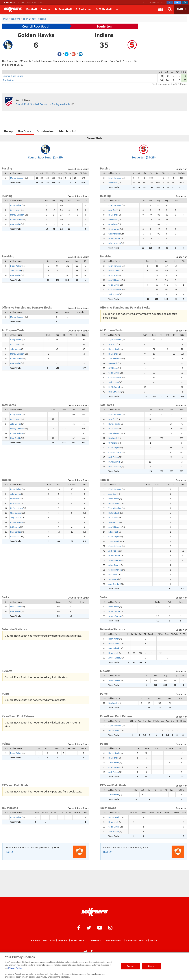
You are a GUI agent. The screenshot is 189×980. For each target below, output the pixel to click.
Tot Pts (83, 748)
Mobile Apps (49, 940)
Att (42, 173)
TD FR (53, 813)
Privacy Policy (78, 940)
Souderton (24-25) (144, 157)
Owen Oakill (15, 499)
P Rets (156, 721)
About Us (35, 940)
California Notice (114, 940)
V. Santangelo (114, 234)
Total (84, 335)
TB (183, 676)
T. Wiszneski (114, 762)
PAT (136, 790)
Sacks (58, 602)
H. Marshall (113, 215)
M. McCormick (114, 238)
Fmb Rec (152, 634)
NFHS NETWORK (36, 2)
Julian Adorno (114, 565)
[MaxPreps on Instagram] (185, 2)
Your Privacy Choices (136, 940)
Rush (48, 335)
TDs (39, 748)
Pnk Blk (81, 312)
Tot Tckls (72, 484)
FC (177, 721)
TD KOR (77, 813)
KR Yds (183, 721)
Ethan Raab (113, 532)
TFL (84, 484)
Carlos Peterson (115, 570)
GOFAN (21, 2)
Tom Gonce (113, 579)
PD (145, 634)
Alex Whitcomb (115, 280)
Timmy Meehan (115, 508)
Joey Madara (16, 518)
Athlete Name (16, 173)
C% (53, 173)
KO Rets (133, 721)
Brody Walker (16, 205)
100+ (78, 201)
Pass (64, 410)
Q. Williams (113, 224)
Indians (104, 35)
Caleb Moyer (114, 229)
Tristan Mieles (114, 680)
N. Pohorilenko (16, 508)
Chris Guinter (16, 513)
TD (66, 173)
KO (147, 676)
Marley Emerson (17, 178)
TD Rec (45, 813)
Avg (60, 173)
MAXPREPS (9, 2)
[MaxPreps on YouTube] (100, 928)
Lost (67, 312)
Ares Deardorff (115, 584)
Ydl (71, 602)
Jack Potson (114, 294)
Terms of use (95, 940)
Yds (47, 173)
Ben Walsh (113, 183)
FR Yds (160, 634)
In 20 (181, 698)
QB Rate (83, 173)
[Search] (170, 9)
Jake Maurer (16, 271)
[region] (94, 966)
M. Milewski (15, 503)
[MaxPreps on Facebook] (170, 2)
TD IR (61, 813)
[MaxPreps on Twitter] (177, 2)
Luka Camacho (115, 243)
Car (47, 201)
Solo (49, 484)
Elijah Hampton (115, 178)
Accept (130, 966)
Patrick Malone (17, 219)
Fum (56, 312)
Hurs (82, 602)
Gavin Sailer (15, 537)
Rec (48, 261)
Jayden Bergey (115, 560)
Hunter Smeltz (114, 271)
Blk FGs (183, 634)
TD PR (69, 813)
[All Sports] (117, 9)
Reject (151, 966)
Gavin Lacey (15, 210)
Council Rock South (36, 26)
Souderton (104, 26)
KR (64, 335)
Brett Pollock (114, 513)
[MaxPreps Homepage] (95, 912)
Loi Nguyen (15, 527)
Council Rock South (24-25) (45, 157)
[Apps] (161, 9)
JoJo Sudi (112, 210)
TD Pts (48, 748)
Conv (57, 748)
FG (155, 790)
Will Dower (113, 575)
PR (71, 335)
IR (77, 335)
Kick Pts (71, 748)
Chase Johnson (115, 290)
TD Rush (35, 813)
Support (154, 940)
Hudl (9, 852)
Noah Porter (114, 499)
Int (70, 173)
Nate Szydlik (15, 224)
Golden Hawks (36, 35)
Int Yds (134, 634)
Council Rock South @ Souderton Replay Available (43, 104)
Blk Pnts (174, 634)
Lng (75, 173)
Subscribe (63, 940)
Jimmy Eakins (114, 522)
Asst (59, 484)
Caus (167, 634)
